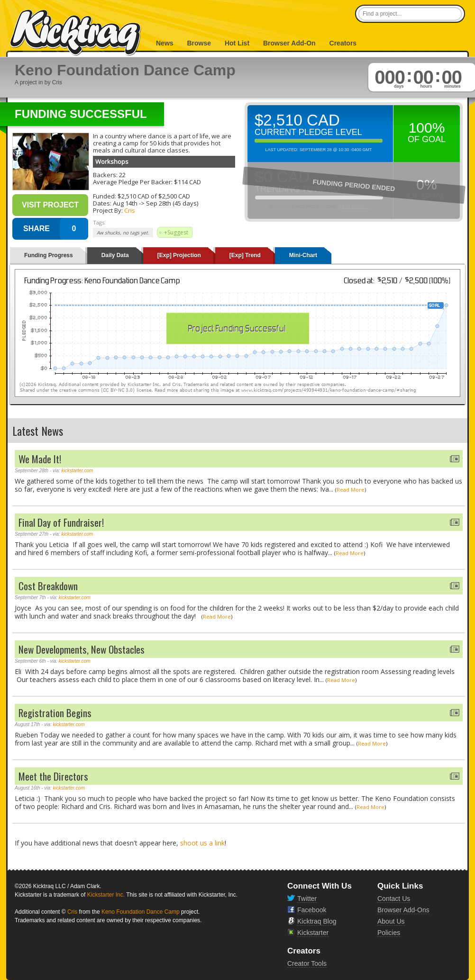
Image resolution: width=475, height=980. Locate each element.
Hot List (237, 43)
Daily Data (115, 255)
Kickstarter (313, 933)
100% (427, 128)
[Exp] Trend (245, 255)
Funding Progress (49, 255)
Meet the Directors (53, 776)
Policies (389, 933)
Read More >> (355, 207)
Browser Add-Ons (403, 910)
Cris (130, 210)
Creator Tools (307, 963)
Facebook (312, 910)
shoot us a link (202, 843)
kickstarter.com (77, 471)
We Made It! (40, 459)
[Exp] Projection (179, 255)
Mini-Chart (303, 255)
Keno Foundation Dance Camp (141, 912)
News (165, 43)
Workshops (112, 162)
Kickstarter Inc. (106, 895)
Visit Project (50, 205)
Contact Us (394, 899)
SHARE (37, 229)
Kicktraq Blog (317, 921)
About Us (391, 921)
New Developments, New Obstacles (82, 649)
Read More (351, 490)
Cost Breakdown (48, 586)
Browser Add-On (289, 43)
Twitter (307, 899)
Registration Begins (55, 713)
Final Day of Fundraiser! (61, 522)
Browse (199, 43)
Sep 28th (159, 203)
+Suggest (176, 232)
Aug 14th (125, 203)
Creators (343, 43)
